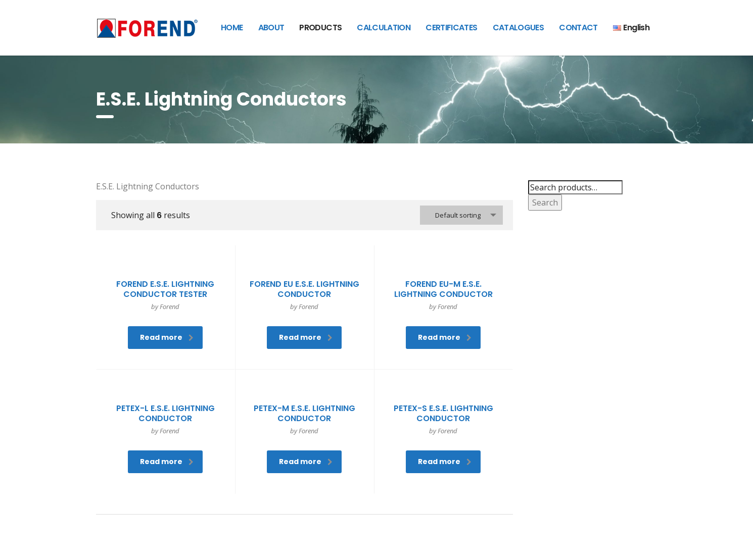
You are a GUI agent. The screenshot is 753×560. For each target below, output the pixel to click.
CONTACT (578, 28)
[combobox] (461, 215)
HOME (232, 28)
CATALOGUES (519, 28)
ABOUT (271, 28)
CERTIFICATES (451, 28)
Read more (167, 337)
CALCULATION (384, 28)
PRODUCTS (320, 28)
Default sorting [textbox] (458, 215)
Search (545, 202)
